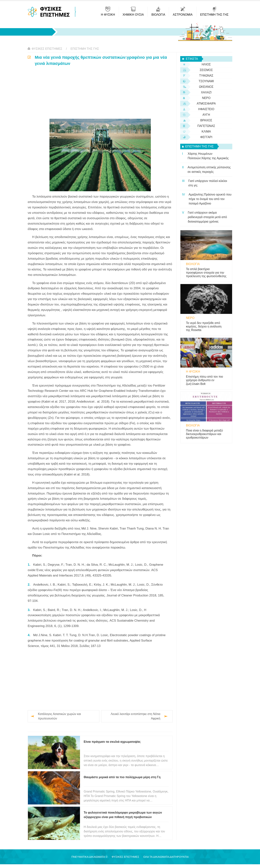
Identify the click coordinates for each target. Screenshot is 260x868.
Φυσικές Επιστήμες (47, 49)
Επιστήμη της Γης (85, 49)
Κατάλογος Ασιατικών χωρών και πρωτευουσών (59, 716)
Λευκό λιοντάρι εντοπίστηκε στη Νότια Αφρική (135, 716)
